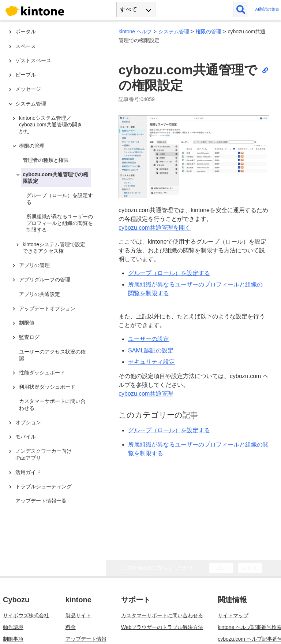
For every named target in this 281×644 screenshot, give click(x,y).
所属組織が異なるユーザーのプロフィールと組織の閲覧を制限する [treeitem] (60, 223)
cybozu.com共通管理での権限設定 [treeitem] (55, 178)
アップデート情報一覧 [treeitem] (41, 501)
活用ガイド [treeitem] (28, 472)
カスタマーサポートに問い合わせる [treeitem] (52, 404)
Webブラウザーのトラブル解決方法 (162, 611)
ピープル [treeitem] (26, 75)
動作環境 (13, 611)
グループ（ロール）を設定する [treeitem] (60, 199)
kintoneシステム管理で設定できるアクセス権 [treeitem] (54, 248)
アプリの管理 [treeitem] (34, 265)
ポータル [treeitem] (26, 32)
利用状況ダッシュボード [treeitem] (47, 387)
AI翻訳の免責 (267, 9)
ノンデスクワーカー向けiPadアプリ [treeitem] (44, 454)
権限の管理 (209, 32)
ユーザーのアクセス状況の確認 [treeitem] (52, 355)
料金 (71, 611)
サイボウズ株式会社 (26, 599)
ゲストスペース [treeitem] (33, 60)
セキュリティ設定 (151, 362)
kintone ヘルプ (135, 32)
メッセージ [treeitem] (28, 89)
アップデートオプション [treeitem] (47, 308)
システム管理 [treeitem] (31, 104)
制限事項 (13, 623)
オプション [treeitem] (28, 422)
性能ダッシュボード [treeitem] (42, 373)
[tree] (55, 264)
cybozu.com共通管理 (146, 394)
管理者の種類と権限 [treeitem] (46, 160)
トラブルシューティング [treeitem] (44, 486)
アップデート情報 (86, 623)
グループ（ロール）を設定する (169, 273)
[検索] (241, 10)
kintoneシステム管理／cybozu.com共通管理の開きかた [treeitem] (51, 125)
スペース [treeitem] (26, 46)
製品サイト (78, 599)
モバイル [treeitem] (26, 437)
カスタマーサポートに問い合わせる (162, 599)
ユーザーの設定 (149, 339)
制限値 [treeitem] (27, 323)
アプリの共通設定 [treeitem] (40, 294)
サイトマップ (233, 599)
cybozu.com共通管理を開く (155, 228)
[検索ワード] (194, 10)
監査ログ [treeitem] (29, 337)
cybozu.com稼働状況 (27, 634)
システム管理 (174, 32)
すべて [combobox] (128, 9)
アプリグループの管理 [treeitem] (45, 280)
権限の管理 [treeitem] (32, 146)
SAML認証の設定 (151, 350)
